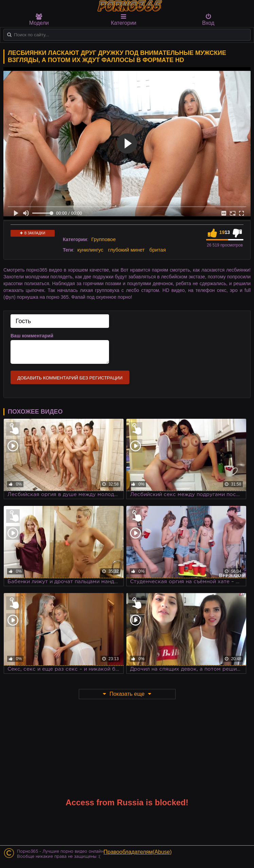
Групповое (104, 239)
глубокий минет (126, 250)
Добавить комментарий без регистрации (70, 378)
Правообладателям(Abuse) (138, 852)
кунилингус (90, 250)
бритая (158, 250)
